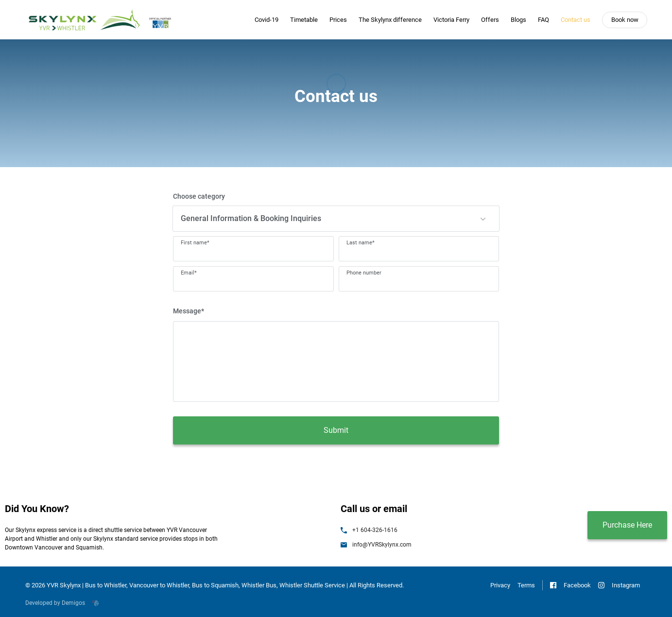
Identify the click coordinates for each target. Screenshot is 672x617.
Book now (625, 20)
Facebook (570, 585)
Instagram (619, 585)
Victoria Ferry (451, 20)
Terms (526, 585)
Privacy (500, 585)
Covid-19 (267, 20)
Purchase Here (627, 525)
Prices (338, 20)
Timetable (304, 20)
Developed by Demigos (62, 603)
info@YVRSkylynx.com (376, 545)
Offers (490, 20)
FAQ (543, 20)
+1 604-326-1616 (369, 530)
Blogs (518, 20)
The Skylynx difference (390, 20)
